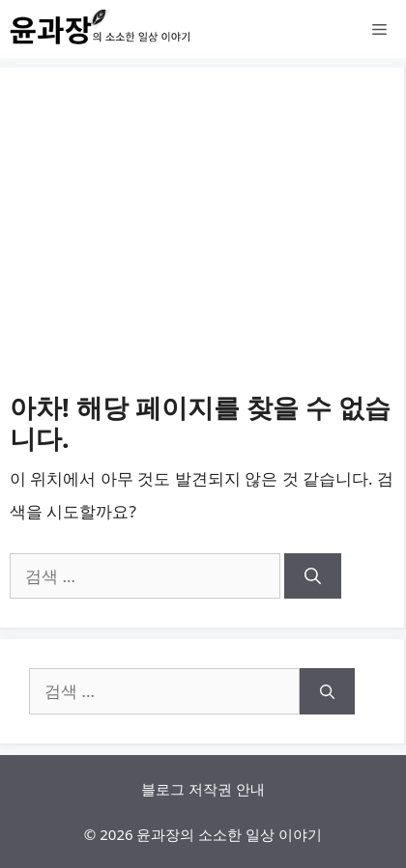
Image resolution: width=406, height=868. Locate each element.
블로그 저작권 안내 (203, 789)
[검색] (313, 576)
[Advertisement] (203, 244)
